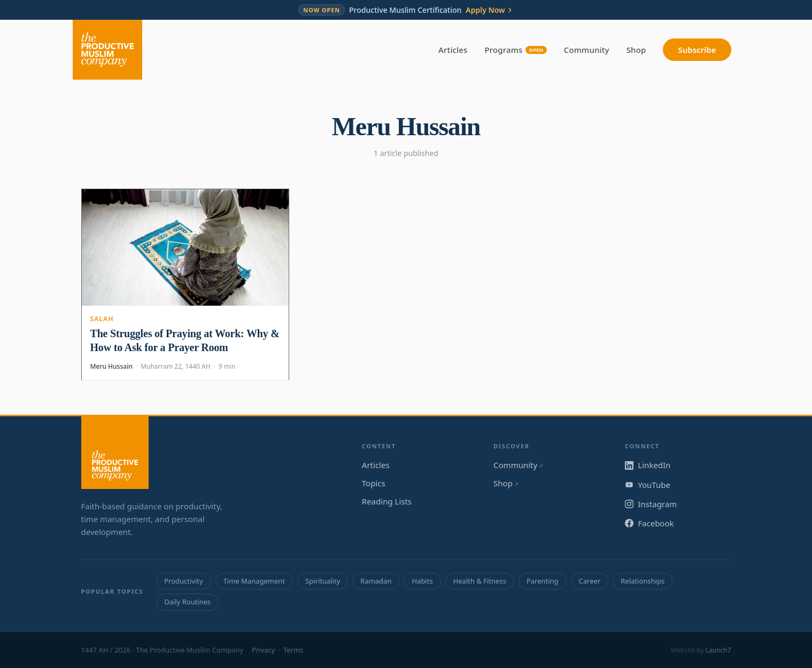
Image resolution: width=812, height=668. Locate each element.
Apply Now (489, 10)
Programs (516, 50)
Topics (374, 483)
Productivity (183, 581)
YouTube (648, 485)
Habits (422, 581)
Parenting (543, 581)
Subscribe (697, 50)
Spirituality (323, 581)
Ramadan (376, 581)
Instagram (651, 504)
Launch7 (718, 650)
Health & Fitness (480, 581)
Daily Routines (187, 602)
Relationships (643, 581)
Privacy (263, 650)
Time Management (254, 581)
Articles (453, 50)
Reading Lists (387, 501)
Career (590, 581)
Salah (102, 319)
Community (587, 50)
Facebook (649, 523)
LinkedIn (648, 465)
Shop (636, 50)
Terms (293, 650)
